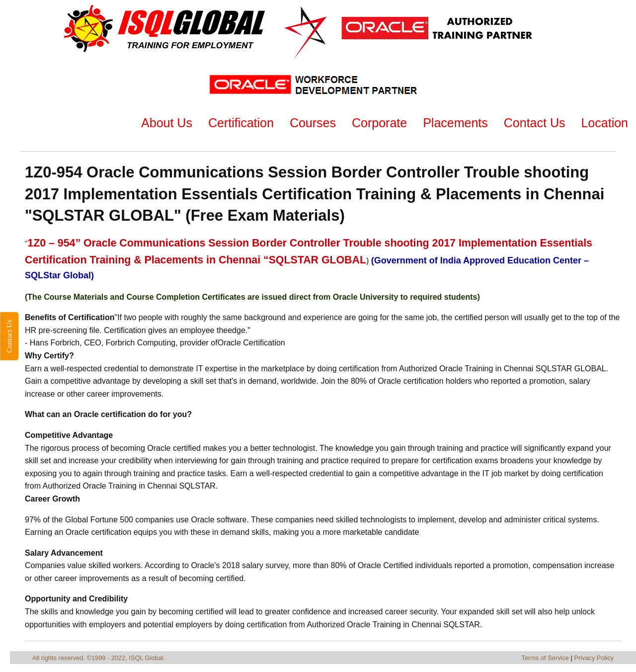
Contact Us (9, 336)
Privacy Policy (594, 658)
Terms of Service (545, 658)
